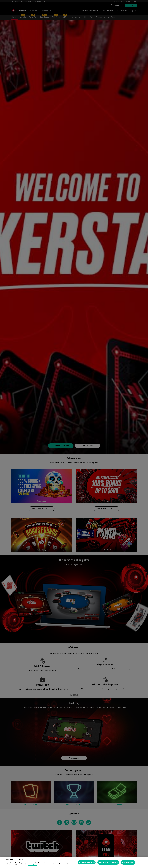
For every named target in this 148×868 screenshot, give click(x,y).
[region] (74, 862)
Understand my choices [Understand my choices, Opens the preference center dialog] (87, 862)
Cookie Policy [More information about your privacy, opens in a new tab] (33, 865)
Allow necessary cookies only (108, 862)
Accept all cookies (128, 862)
